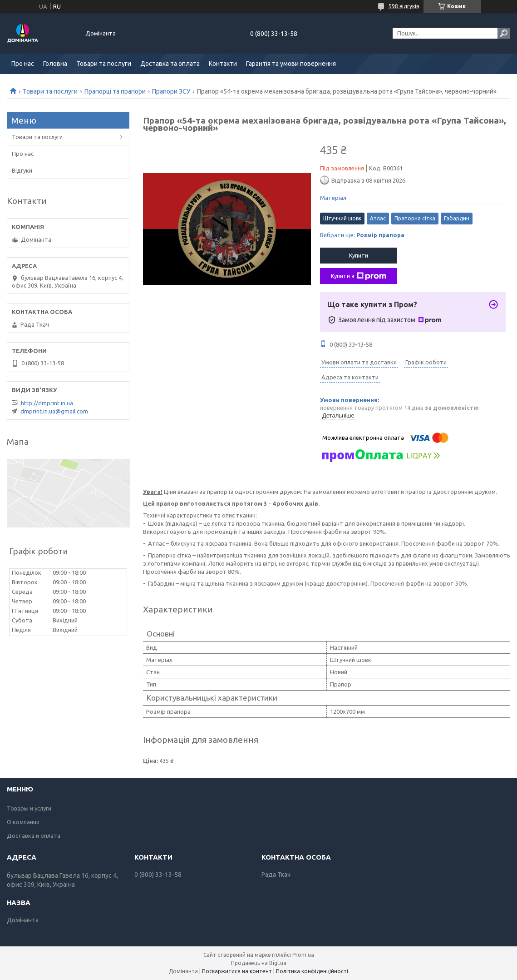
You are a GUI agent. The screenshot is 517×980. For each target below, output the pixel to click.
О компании (23, 822)
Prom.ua (303, 955)
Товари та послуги (104, 64)
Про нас (23, 64)
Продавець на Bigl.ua (259, 963)
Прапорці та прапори (115, 91)
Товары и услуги (29, 808)
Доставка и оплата (34, 836)
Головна (55, 64)
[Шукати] (504, 33)
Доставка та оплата (170, 64)
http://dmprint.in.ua (47, 403)
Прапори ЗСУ (171, 91)
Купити (359, 255)
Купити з (359, 276)
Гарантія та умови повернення (291, 64)
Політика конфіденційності (312, 971)
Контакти (223, 64)
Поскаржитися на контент (237, 971)
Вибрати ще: (362, 235)
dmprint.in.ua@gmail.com (54, 411)
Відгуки (22, 170)
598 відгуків (404, 6)
